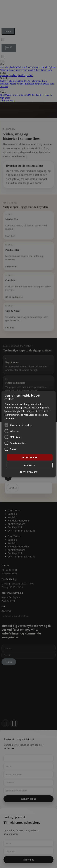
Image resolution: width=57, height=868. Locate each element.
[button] (28, 472)
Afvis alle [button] (30, 465)
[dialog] (28, 434)
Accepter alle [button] (29, 457)
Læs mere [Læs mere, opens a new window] (9, 418)
